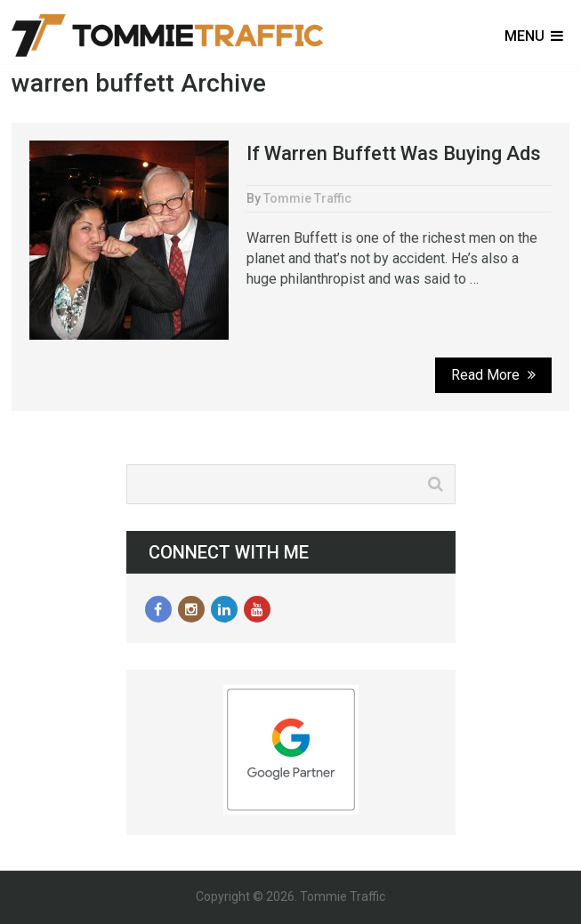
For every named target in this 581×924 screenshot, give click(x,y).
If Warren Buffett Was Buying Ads (394, 153)
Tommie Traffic (307, 198)
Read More (493, 375)
